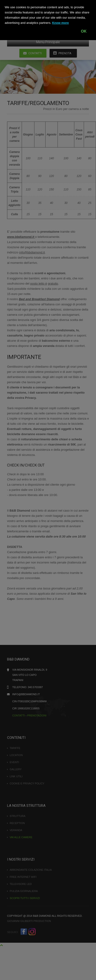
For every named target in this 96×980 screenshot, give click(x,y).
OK (84, 31)
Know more (61, 23)
